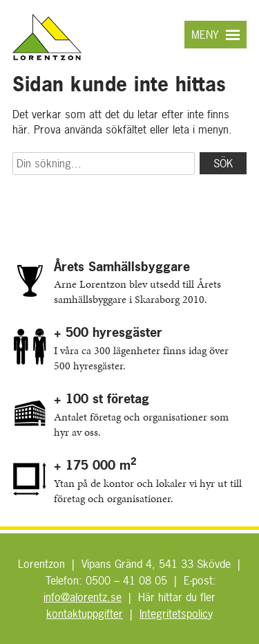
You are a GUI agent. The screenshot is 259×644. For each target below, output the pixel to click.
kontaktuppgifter (85, 614)
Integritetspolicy (176, 614)
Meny (205, 35)
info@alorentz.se (83, 597)
